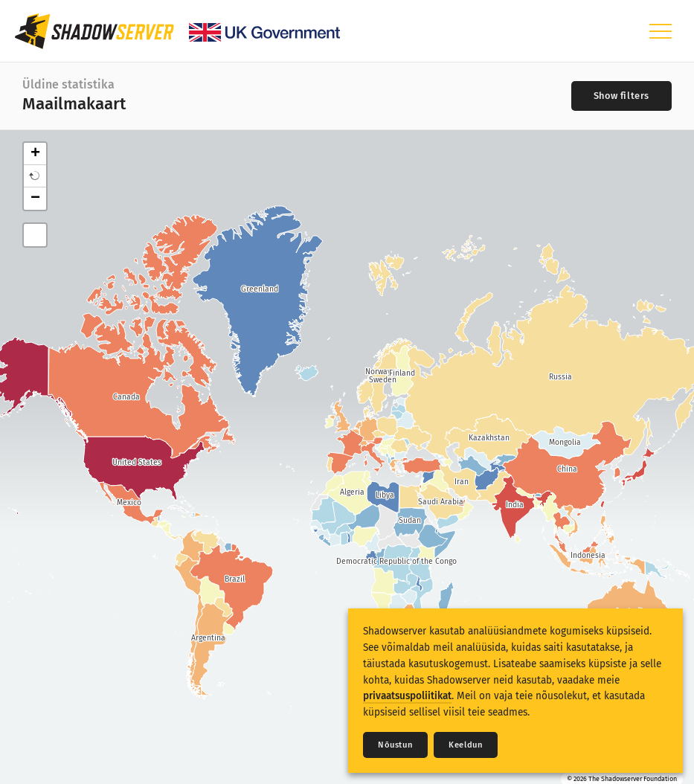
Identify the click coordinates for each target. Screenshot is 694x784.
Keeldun (466, 745)
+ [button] (35, 154)
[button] (35, 176)
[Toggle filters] (621, 96)
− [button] (35, 199)
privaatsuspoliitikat (407, 696)
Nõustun (395, 745)
